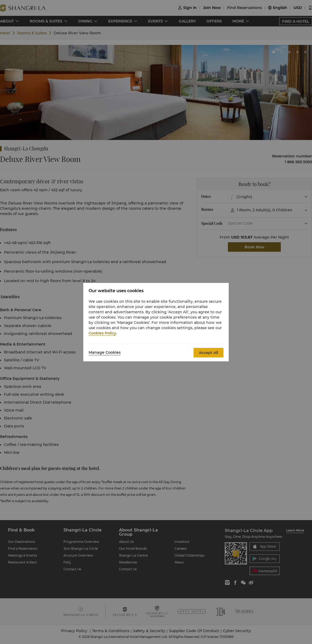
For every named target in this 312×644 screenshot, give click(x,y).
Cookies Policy (102, 333)
